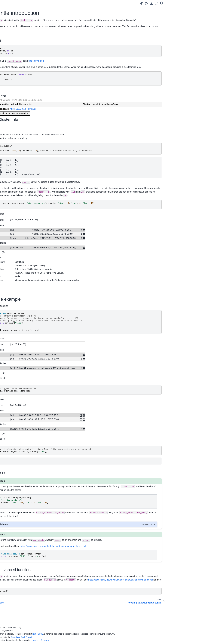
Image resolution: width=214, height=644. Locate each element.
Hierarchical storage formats (27, 95)
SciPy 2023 (19, 179)
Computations (21, 77)
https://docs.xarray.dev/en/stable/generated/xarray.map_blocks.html (117, 560)
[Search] (30, 22)
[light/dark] (161, 3)
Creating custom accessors (26, 158)
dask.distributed (100, 65)
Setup (171, 8)
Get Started (20, 33)
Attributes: (61, 268)
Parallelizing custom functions (27, 137)
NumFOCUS (91, 634)
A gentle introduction (26, 150)
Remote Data (20, 117)
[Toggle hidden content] (149, 535)
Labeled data (20, 57)
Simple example (175, 12)
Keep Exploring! (21, 207)
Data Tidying (20, 121)
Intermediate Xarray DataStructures (30, 108)
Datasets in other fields (24, 112)
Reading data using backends (27, 154)
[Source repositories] (146, 3)
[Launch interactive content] (141, 3)
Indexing (18, 82)
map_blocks (20, 145)
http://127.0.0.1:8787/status (87, 116)
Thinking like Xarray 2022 (26, 183)
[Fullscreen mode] (156, 3)
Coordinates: (62, 236)
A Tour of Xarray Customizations (28, 99)
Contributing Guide (23, 203)
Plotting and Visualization (25, 66)
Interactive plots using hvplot (27, 104)
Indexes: (62, 263)
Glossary (18, 212)
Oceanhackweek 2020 (24, 187)
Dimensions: (62, 231)
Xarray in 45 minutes (23, 37)
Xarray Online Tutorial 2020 (26, 192)
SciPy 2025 (19, 170)
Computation (20, 62)
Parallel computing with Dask (27, 86)
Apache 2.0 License (94, 640)
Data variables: (63, 254)
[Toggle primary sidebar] (54, 3)
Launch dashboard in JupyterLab (77, 120)
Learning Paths (21, 42)
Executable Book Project (74, 637)
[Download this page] (151, 3)
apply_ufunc (20, 141)
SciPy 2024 (19, 174)
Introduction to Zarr (23, 90)
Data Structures (21, 53)
